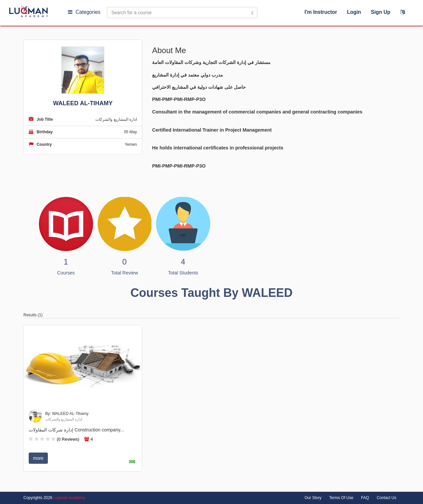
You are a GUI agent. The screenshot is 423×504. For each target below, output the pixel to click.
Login (354, 12)
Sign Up (381, 12)
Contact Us (387, 498)
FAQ (365, 498)
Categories (84, 12)
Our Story (313, 498)
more (38, 458)
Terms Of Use (341, 498)
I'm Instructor (321, 12)
